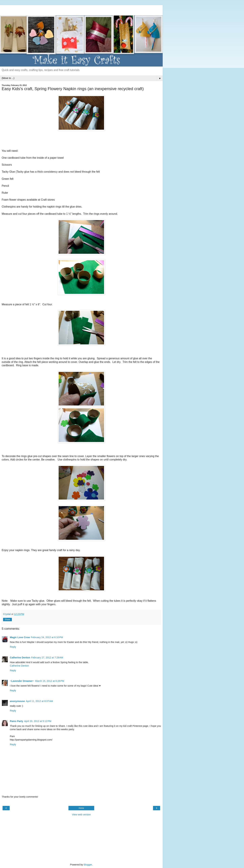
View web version (81, 815)
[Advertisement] (81, 9)
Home (81, 808)
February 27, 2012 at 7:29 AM (47, 658)
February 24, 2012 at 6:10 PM (47, 637)
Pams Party (16, 721)
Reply (13, 647)
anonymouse (17, 701)
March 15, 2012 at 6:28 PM (50, 681)
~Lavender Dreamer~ (22, 681)
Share (7, 620)
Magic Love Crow (20, 637)
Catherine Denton (20, 658)
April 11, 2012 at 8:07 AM (39, 701)
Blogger (88, 865)
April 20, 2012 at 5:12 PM (38, 721)
